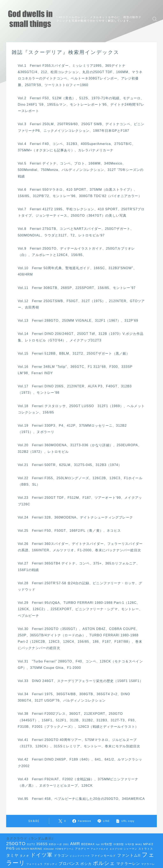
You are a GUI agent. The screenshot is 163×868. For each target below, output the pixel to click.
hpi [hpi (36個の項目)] (98, 844)
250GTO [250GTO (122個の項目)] (16, 843)
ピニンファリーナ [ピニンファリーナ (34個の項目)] (80, 856)
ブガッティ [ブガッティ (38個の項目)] (51, 864)
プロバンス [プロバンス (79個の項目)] (69, 864)
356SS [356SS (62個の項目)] (42, 844)
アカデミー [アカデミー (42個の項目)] (82, 849)
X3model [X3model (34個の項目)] (49, 849)
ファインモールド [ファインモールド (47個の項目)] (104, 856)
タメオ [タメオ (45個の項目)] (24, 856)
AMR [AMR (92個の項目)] (75, 844)
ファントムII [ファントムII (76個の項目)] (129, 855)
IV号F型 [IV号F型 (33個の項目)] (130, 844)
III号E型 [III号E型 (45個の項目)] (107, 844)
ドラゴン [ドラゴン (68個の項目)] (61, 855)
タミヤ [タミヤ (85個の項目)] (12, 855)
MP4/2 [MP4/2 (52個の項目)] (148, 844)
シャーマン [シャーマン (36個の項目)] (130, 849)
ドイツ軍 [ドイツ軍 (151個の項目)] (42, 855)
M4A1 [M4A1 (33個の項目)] (139, 844)
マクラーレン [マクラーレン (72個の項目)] (128, 864)
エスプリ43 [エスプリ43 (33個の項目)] (116, 849)
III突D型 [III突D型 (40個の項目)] (119, 844)
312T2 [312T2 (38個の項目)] (31, 844)
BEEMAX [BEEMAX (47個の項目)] (88, 844)
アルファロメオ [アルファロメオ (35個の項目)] (99, 849)
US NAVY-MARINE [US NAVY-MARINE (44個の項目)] (29, 849)
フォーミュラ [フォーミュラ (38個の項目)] (34, 864)
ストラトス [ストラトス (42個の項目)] (146, 849)
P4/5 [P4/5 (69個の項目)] (10, 848)
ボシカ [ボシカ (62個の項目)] (86, 864)
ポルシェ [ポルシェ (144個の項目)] (104, 863)
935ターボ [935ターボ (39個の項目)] (55, 844)
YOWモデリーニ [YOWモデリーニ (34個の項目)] (65, 849)
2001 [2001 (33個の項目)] (66, 844)
